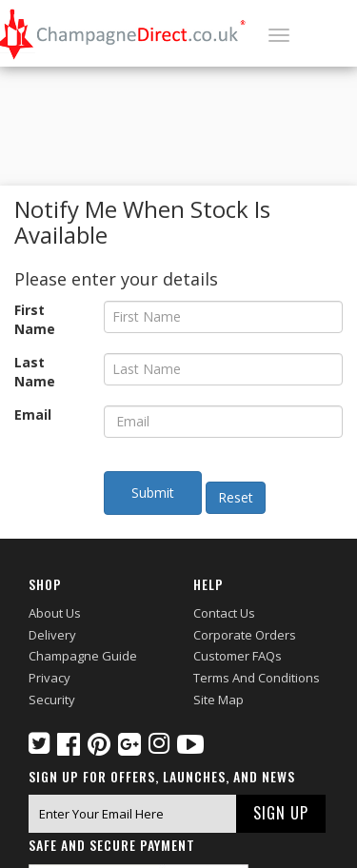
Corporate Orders (245, 635)
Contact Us (224, 613)
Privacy (50, 678)
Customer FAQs (238, 656)
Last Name (35, 372)
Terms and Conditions (257, 678)
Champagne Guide (83, 656)
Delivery (52, 635)
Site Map (218, 700)
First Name (35, 319)
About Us (55, 613)
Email (33, 414)
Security (52, 700)
